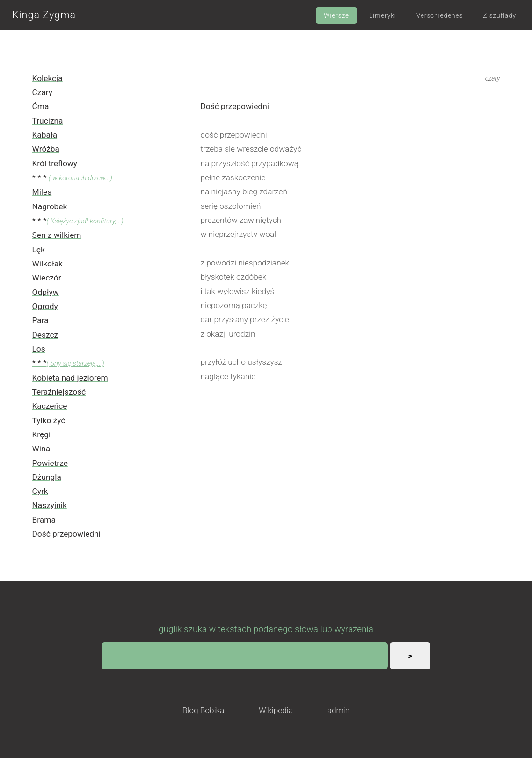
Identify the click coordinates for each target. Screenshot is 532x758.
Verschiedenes (440, 15)
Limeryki (383, 15)
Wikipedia (276, 710)
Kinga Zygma (44, 15)
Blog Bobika (204, 710)
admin (339, 710)
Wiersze (336, 15)
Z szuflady (499, 15)
